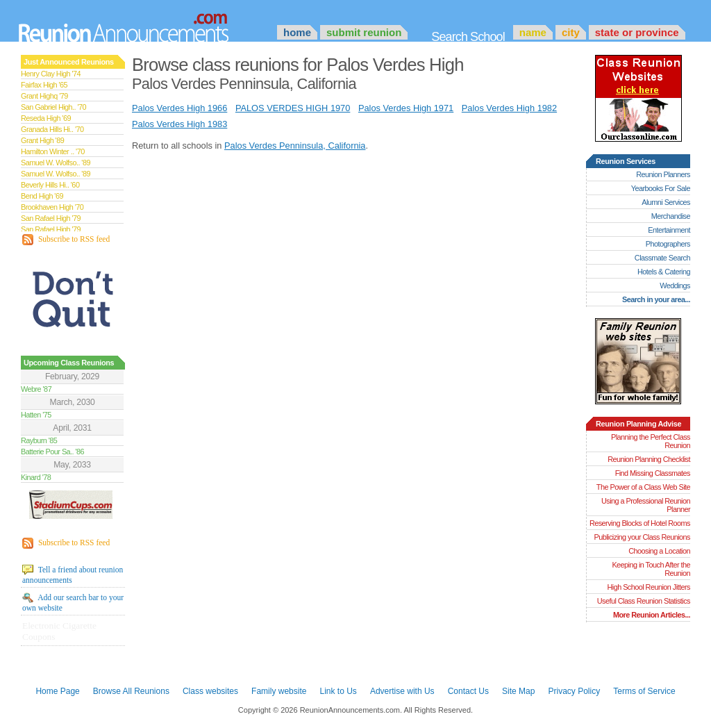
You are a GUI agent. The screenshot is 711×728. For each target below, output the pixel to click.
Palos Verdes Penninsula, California (295, 146)
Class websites (210, 691)
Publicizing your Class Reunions (642, 537)
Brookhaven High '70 (52, 207)
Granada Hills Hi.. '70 (52, 129)
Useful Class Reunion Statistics (644, 601)
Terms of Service (644, 691)
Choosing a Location (659, 551)
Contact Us (468, 691)
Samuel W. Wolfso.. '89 (56, 163)
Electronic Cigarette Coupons (59, 631)
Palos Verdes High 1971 (406, 108)
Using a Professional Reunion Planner (646, 505)
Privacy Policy (575, 691)
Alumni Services (666, 202)
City (571, 32)
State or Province (637, 32)
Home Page (57, 691)
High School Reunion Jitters (649, 587)
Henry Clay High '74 (51, 74)
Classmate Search (662, 258)
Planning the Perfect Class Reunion (651, 441)
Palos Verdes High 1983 (179, 124)
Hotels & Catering (664, 272)
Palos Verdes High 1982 (509, 108)
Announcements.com (142, 24)
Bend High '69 (42, 196)
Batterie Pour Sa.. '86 (52, 452)
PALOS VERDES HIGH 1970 (293, 108)
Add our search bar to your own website (73, 602)
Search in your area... (656, 299)
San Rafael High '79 (51, 218)
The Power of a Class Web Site (643, 487)
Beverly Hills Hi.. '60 (50, 185)
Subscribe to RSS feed (66, 240)
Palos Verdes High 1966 (179, 108)
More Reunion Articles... (652, 615)
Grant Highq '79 (44, 96)
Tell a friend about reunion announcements (73, 574)
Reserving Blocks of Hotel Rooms (640, 523)
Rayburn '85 (39, 440)
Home (297, 32)
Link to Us (338, 691)
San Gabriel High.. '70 (53, 107)
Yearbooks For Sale (661, 188)
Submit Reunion (364, 32)
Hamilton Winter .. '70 (53, 151)
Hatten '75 (36, 415)
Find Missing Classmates (653, 473)
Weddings (675, 286)
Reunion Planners (663, 174)
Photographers (668, 244)
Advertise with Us (402, 691)
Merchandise (671, 216)
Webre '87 (36, 389)
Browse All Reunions (131, 691)
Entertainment (669, 230)
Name (533, 32)
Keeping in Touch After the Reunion (651, 569)
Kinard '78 (36, 477)
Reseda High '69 (46, 118)
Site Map (518, 691)
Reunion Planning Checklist (649, 459)
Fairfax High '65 (44, 85)
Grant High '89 (42, 140)
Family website (279, 691)
